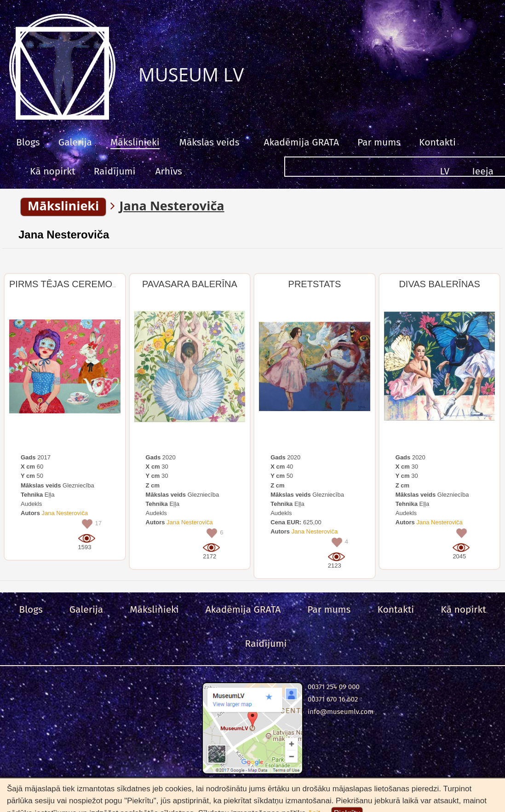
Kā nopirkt (53, 171)
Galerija (75, 142)
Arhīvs (169, 171)
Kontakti (437, 142)
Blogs (28, 142)
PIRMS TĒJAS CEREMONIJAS (74, 284)
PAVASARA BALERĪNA (190, 284)
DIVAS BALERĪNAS (439, 284)
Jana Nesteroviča (64, 235)
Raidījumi (115, 171)
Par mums (379, 142)
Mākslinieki (135, 142)
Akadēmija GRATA (301, 142)
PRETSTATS (315, 284)
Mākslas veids (209, 142)
